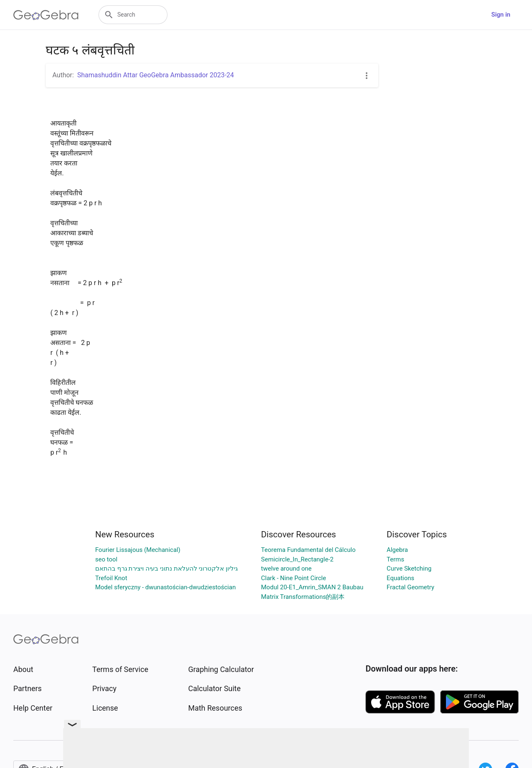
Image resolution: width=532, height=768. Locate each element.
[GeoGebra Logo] (46, 15)
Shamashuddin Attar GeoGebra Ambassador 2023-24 (156, 75)
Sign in (501, 15)
